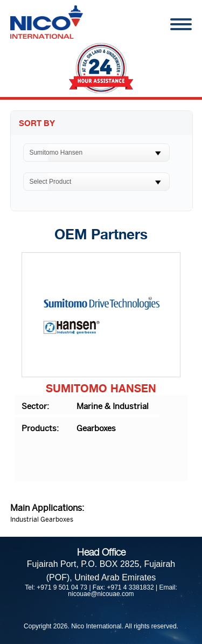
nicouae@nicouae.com (101, 594)
